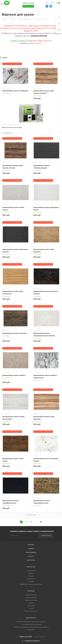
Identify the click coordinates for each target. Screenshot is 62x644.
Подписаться (46, 535)
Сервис (31, 603)
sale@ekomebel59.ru (32, 641)
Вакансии (31, 579)
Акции (31, 548)
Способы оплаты (31, 595)
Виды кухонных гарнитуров (12, 127)
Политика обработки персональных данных (31, 622)
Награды (31, 582)
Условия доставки (31, 597)
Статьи (31, 608)
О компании (31, 571)
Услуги (31, 556)
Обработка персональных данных (31, 584)
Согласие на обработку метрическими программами (31, 627)
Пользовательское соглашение (31, 624)
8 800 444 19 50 (28, 3)
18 (41, 522)
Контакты (31, 560)
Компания (31, 567)
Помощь (31, 591)
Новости (31, 573)
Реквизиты (31, 630)
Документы (31, 618)
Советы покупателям (31, 611)
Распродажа (31, 552)
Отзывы (31, 576)
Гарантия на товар (31, 600)
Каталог (31, 545)
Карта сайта (31, 606)
